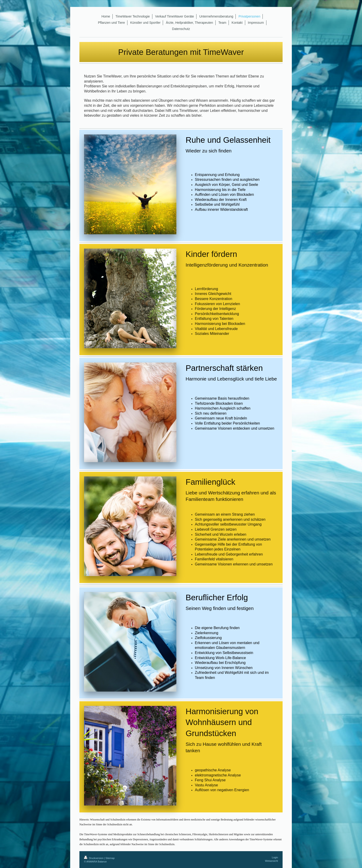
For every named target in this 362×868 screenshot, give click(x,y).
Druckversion (94, 858)
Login (275, 857)
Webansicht (271, 861)
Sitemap (110, 858)
